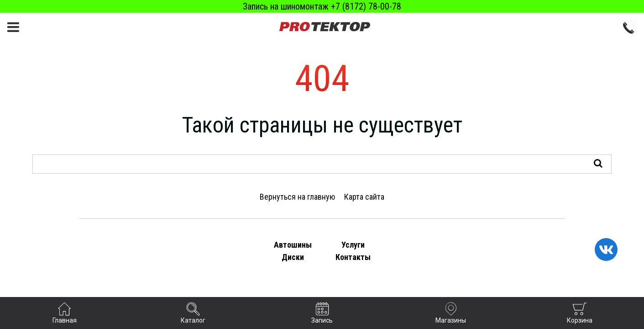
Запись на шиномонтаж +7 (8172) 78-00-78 (322, 6)
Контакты (353, 257)
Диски (293, 257)
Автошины (293, 245)
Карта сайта (364, 197)
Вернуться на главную (297, 197)
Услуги (353, 245)
